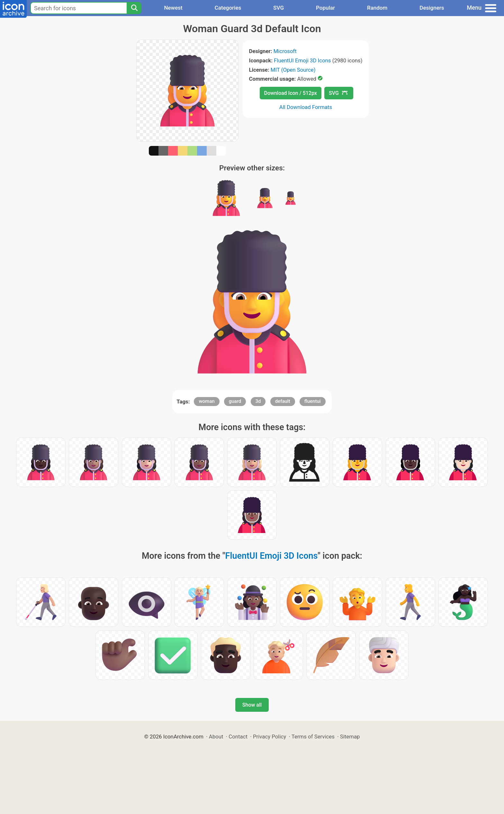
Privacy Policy (270, 737)
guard (235, 401)
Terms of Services (313, 737)
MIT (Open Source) (293, 70)
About (216, 737)
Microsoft (285, 51)
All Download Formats (306, 107)
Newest (173, 8)
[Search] (134, 8)
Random (377, 8)
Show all (252, 705)
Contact (238, 737)
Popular (325, 8)
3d (258, 401)
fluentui (313, 401)
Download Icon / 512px (291, 93)
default (283, 401)
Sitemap (350, 737)
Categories (228, 8)
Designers (432, 8)
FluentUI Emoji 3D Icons (302, 60)
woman (207, 401)
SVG (279, 8)
